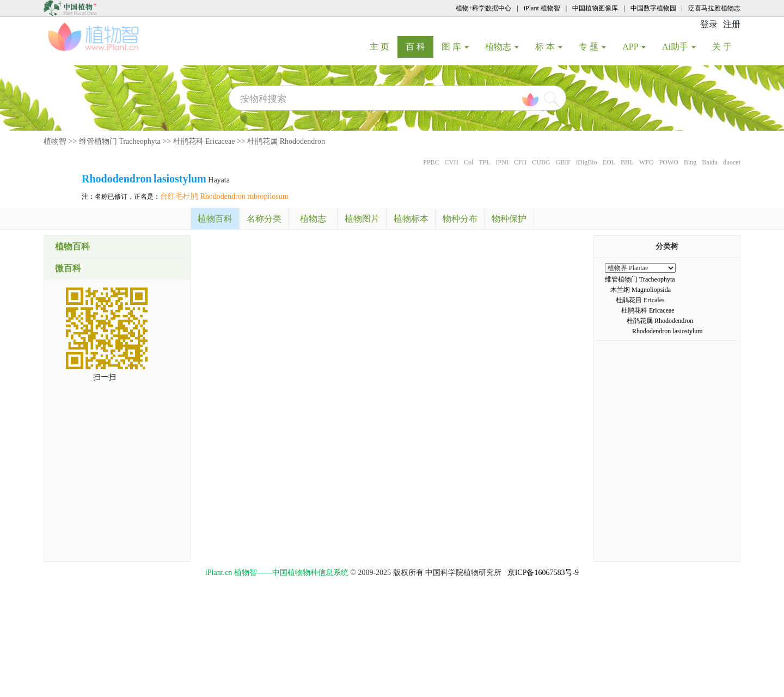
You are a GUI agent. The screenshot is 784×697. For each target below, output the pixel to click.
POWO (669, 162)
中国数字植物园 (653, 8)
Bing (690, 162)
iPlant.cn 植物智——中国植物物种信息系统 (277, 573)
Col (468, 162)
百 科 (419, 46)
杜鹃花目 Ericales (640, 300)
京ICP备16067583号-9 (543, 573)
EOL (609, 162)
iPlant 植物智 (542, 8)
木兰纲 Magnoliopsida (641, 290)
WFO (647, 162)
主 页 (384, 46)
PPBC (431, 162)
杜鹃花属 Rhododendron (286, 141)
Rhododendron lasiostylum (667, 331)
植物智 (55, 141)
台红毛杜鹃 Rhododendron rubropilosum (224, 196)
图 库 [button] (455, 47)
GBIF (563, 162)
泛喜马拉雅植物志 (714, 8)
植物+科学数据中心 (484, 8)
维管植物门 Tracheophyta (120, 141)
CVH (452, 162)
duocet (732, 162)
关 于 (726, 46)
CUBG (541, 162)
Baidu (710, 162)
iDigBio (587, 162)
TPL (484, 162)
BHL (627, 162)
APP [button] (634, 47)
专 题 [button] (592, 47)
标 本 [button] (549, 47)
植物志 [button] (502, 47)
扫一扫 (105, 377)
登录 (709, 24)
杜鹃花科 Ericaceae (204, 141)
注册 (732, 24)
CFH (520, 162)
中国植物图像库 (595, 8)
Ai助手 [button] (679, 47)
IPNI (502, 162)
